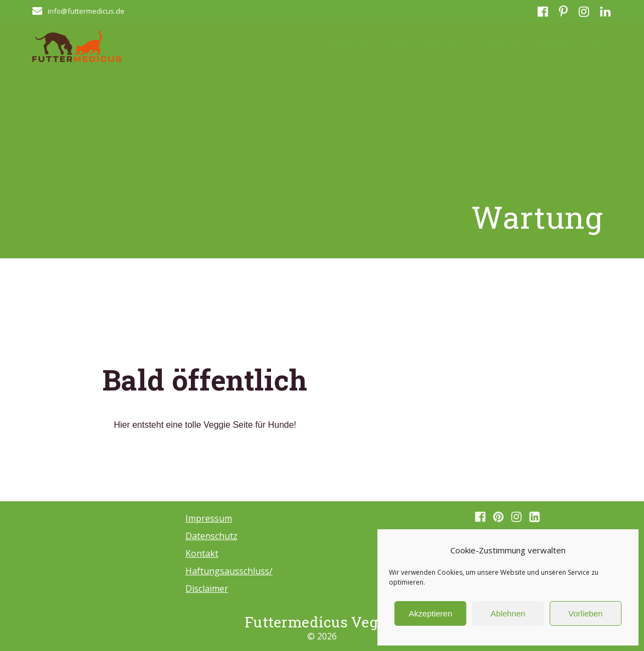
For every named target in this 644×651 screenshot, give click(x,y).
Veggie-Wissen (424, 45)
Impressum (209, 518)
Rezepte (502, 45)
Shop (601, 45)
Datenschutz (211, 536)
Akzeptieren (430, 613)
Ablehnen (508, 613)
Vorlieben (586, 613)
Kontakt (555, 45)
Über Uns (352, 45)
